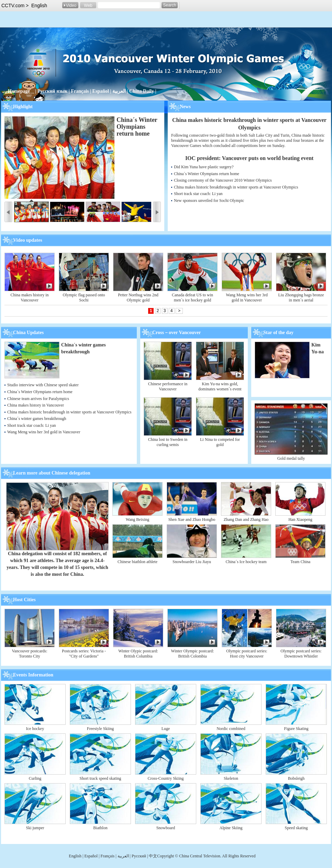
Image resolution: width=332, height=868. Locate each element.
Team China (300, 562)
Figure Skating (296, 729)
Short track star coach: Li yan (198, 194)
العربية (119, 91)
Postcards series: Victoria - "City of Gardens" (84, 654)
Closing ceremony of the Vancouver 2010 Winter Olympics (223, 180)
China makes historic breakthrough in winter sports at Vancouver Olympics (236, 187)
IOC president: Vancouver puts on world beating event (249, 158)
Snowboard (166, 828)
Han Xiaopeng (300, 519)
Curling (35, 778)
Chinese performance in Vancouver (168, 386)
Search (169, 5)
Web (88, 5)
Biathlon (100, 828)
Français (80, 91)
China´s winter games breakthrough (37, 419)
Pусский (139, 856)
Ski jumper (35, 828)
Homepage (19, 91)
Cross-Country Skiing (165, 778)
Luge (166, 729)
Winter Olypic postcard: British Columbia (138, 654)
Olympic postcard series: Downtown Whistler (301, 654)
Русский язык (52, 91)
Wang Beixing (138, 519)
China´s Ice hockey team (246, 562)
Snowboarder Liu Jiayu (192, 562)
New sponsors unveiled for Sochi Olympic (209, 201)
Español (101, 91)
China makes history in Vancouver (30, 298)
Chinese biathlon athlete (137, 562)
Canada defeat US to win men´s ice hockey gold (192, 298)
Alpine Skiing (231, 828)
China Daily (142, 91)
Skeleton (231, 778)
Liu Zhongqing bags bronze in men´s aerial (301, 298)
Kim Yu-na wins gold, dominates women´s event (220, 386)
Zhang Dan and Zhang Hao (246, 519)
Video (71, 5)
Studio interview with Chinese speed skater (43, 385)
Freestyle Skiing (100, 729)
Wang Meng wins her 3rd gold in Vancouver (247, 298)
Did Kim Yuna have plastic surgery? (204, 167)
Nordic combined (231, 729)
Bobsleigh (296, 778)
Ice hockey (35, 729)
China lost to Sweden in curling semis (168, 442)
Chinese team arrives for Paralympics (38, 399)
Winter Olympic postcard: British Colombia (193, 654)
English (75, 856)
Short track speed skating (101, 778)
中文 (153, 856)
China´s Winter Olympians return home (137, 127)
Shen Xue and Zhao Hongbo (192, 519)
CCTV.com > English (24, 5)
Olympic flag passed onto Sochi (84, 298)
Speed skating (296, 828)
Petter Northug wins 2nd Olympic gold (138, 298)
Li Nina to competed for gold (220, 442)
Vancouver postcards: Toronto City (30, 654)
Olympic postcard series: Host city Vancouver (247, 654)
